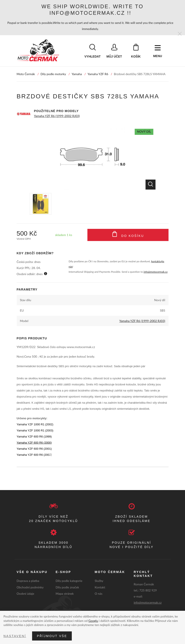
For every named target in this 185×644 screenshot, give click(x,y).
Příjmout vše (52, 636)
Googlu (93, 621)
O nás (99, 594)
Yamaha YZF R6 (98, 74)
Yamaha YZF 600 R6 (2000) (34, 443)
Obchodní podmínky (30, 587)
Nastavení (15, 636)
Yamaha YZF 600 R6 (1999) (34, 437)
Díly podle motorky (53, 74)
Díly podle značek (67, 587)
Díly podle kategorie (69, 581)
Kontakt (100, 587)
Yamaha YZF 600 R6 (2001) (34, 449)
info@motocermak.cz (156, 272)
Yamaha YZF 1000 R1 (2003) (35, 431)
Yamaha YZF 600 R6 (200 (33, 455)
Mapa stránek (65, 594)
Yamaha (77, 74)
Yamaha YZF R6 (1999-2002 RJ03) (57, 116)
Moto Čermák (26, 74)
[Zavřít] (180, 34)
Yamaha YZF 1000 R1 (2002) (35, 425)
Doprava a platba (28, 581)
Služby (99, 581)
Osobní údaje (25, 594)
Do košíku (128, 235)
